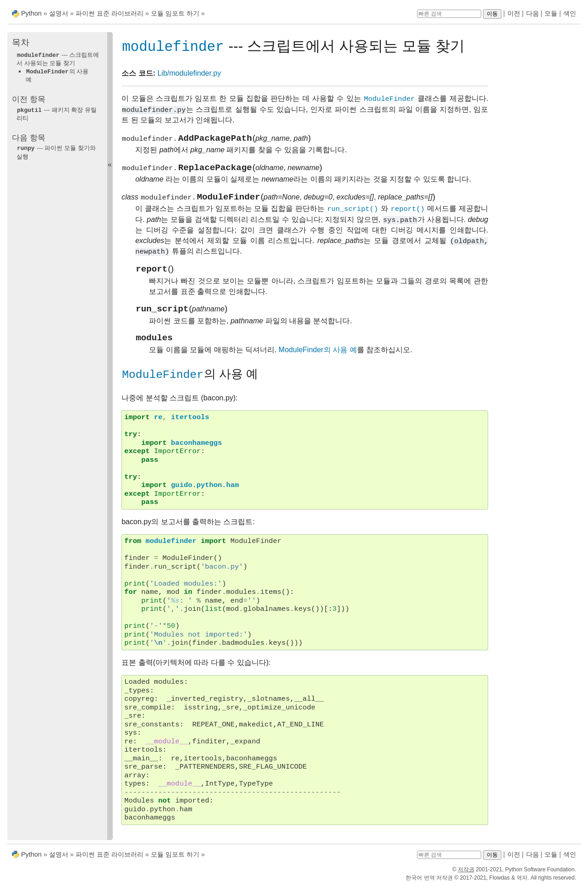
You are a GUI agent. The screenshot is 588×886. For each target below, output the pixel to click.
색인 (570, 13)
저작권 (466, 869)
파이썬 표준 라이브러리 (110, 13)
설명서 (60, 13)
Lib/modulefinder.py (189, 74)
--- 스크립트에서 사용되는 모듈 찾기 (58, 59)
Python (31, 13)
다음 (533, 13)
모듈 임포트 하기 (175, 13)
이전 (514, 13)
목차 (21, 42)
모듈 (551, 13)
